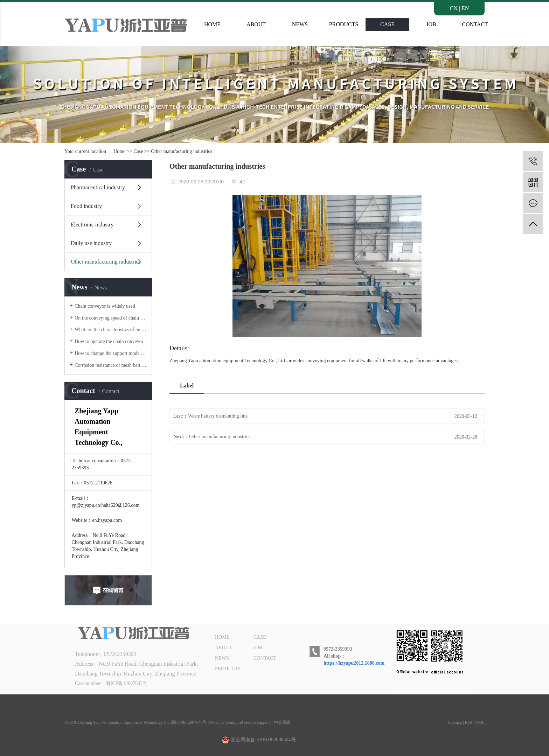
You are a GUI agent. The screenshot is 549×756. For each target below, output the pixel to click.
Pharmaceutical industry (98, 187)
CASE (387, 24)
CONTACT (475, 24)
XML (480, 722)
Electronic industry (92, 225)
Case (138, 151)
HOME (212, 24)
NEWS (300, 24)
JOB (431, 24)
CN (454, 8)
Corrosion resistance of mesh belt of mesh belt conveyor (111, 365)
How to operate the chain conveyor (109, 341)
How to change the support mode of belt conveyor (111, 353)
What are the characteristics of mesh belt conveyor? (111, 330)
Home (119, 151)
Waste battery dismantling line (218, 416)
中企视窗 (283, 722)
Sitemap (455, 722)
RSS (469, 722)
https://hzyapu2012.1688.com (354, 663)
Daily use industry (91, 243)
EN (465, 8)
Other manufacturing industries (182, 151)
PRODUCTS (344, 24)
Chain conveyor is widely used (105, 306)
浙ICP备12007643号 (126, 683)
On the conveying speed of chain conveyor (111, 318)
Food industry (86, 206)
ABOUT (256, 24)
